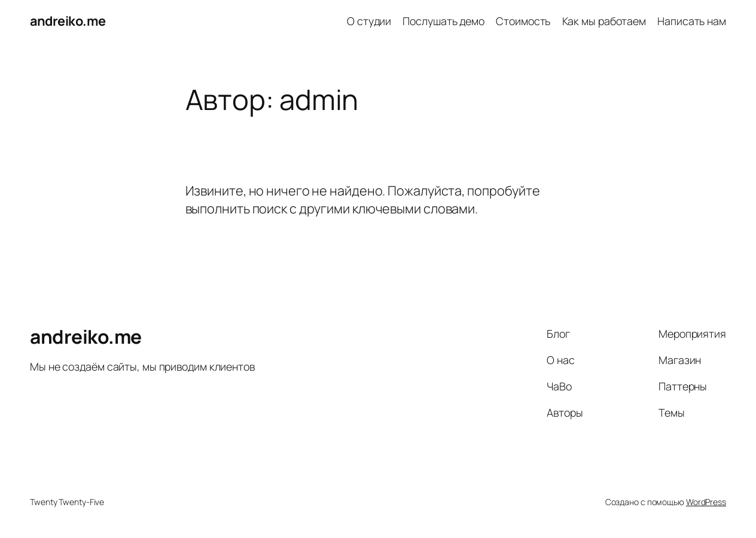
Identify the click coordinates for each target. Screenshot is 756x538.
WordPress (706, 502)
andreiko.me (68, 21)
